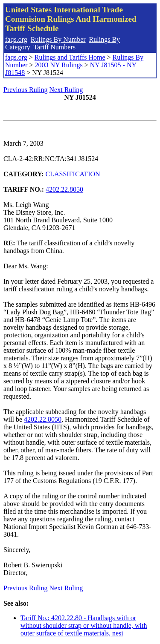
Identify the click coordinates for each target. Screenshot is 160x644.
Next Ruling (66, 90)
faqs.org (16, 39)
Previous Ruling (26, 90)
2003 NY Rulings (58, 65)
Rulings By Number (58, 39)
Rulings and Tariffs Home (70, 57)
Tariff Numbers (54, 47)
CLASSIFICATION (73, 174)
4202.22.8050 (64, 189)
